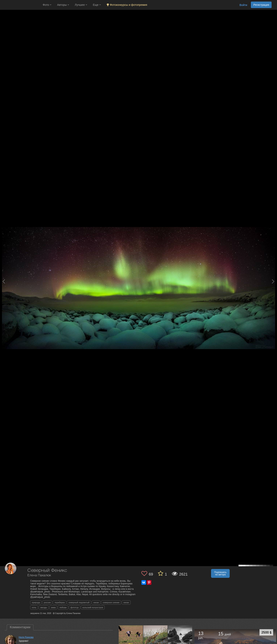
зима (53, 607)
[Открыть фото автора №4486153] (180, 637)
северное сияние (111, 602)
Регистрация (261, 5)
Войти (243, 5)
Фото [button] (47, 5)
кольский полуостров (93, 607)
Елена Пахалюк (39, 575)
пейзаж (63, 607)
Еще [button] (97, 5)
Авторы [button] (63, 5)
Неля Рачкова (26, 637)
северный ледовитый (79, 602)
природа (36, 602)
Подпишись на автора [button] (220, 573)
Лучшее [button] (81, 5)
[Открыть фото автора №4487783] (156, 637)
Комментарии (20, 627)
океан (96, 602)
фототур (74, 607)
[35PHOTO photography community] (21, 5)
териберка (60, 602)
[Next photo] (273, 281)
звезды (44, 607)
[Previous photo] (4, 281)
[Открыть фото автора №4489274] (131, 637)
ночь (34, 607)
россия (47, 602)
